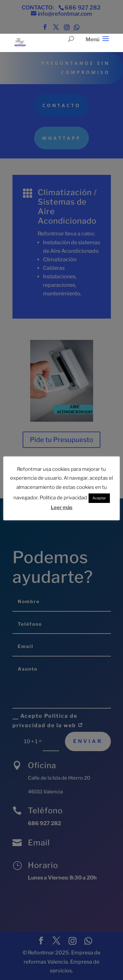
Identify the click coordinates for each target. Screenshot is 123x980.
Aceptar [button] (99, 497)
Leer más (62, 507)
